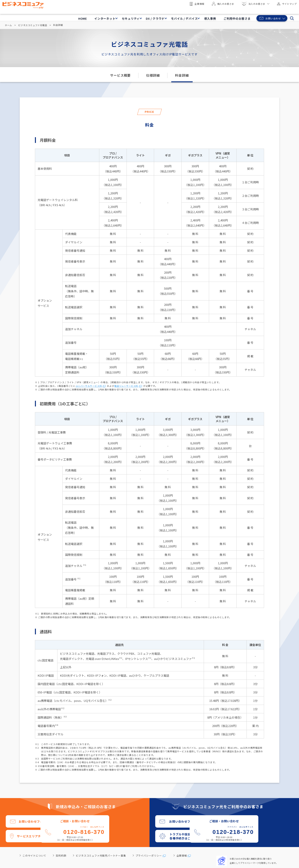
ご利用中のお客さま (230, 16)
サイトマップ (285, 4)
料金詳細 (182, 75)
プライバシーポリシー (149, 855)
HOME (54, 16)
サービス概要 (120, 75)
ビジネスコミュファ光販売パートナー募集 (101, 855)
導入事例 (200, 16)
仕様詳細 (153, 75)
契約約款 (61, 855)
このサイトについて (34, 855)
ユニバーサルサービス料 (89, 386)
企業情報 (196, 4)
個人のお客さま (221, 4)
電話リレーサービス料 (126, 386)
